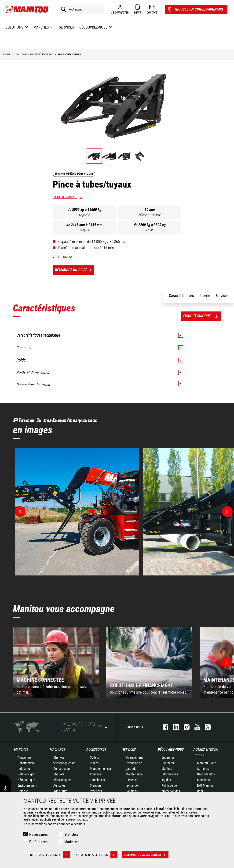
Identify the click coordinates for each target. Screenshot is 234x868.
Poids (150, 230)
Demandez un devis (75, 270)
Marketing (72, 842)
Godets (94, 757)
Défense (23, 791)
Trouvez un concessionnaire (195, 9)
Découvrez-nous (171, 749)
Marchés (21, 749)
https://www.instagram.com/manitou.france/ (184, 727)
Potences (96, 791)
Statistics (71, 834)
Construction (26, 763)
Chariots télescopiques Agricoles (62, 780)
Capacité (84, 215)
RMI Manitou (205, 785)
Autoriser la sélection (97, 855)
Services (129, 749)
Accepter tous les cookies (146, 855)
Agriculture (25, 757)
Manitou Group (207, 763)
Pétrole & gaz (26, 774)
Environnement (27, 785)
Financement (134, 757)
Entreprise (168, 757)
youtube (195, 727)
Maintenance (134, 774)
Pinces (94, 763)
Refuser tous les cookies (48, 855)
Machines (57, 749)
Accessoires (96, 749)
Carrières (203, 769)
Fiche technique (65, 197)
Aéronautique (26, 780)
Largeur (84, 230)
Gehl (200, 791)
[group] (56, 663)
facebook (163, 727)
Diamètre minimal (150, 215)
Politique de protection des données (171, 791)
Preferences (38, 842)
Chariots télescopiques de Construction (64, 763)
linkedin (174, 727)
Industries (24, 769)
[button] (226, 662)
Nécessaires (38, 834)
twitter (205, 727)
